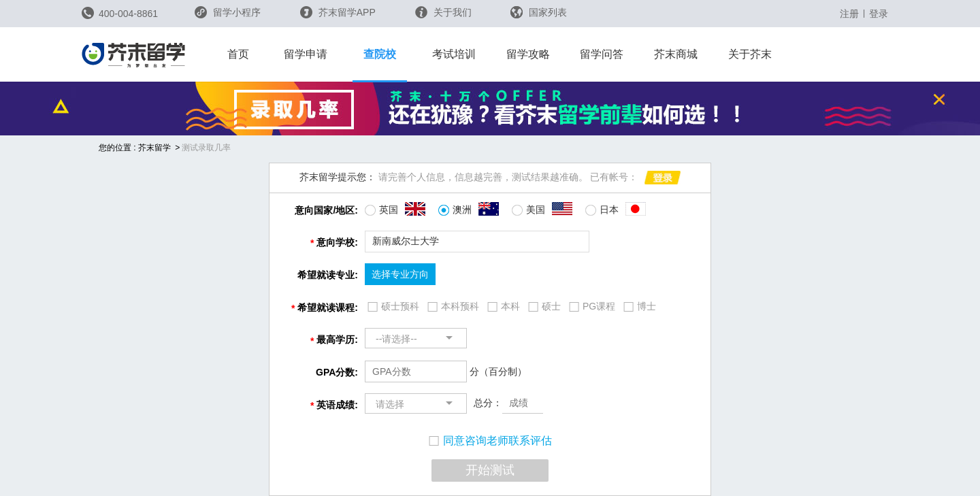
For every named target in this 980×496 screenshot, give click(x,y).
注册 (849, 14)
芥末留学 (154, 148)
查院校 (380, 54)
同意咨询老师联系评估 (490, 441)
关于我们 (443, 12)
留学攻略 (528, 54)
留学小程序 (228, 17)
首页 (238, 54)
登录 (879, 14)
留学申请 (306, 54)
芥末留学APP (338, 12)
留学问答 (602, 54)
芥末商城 (676, 54)
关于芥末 (750, 54)
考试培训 (454, 54)
